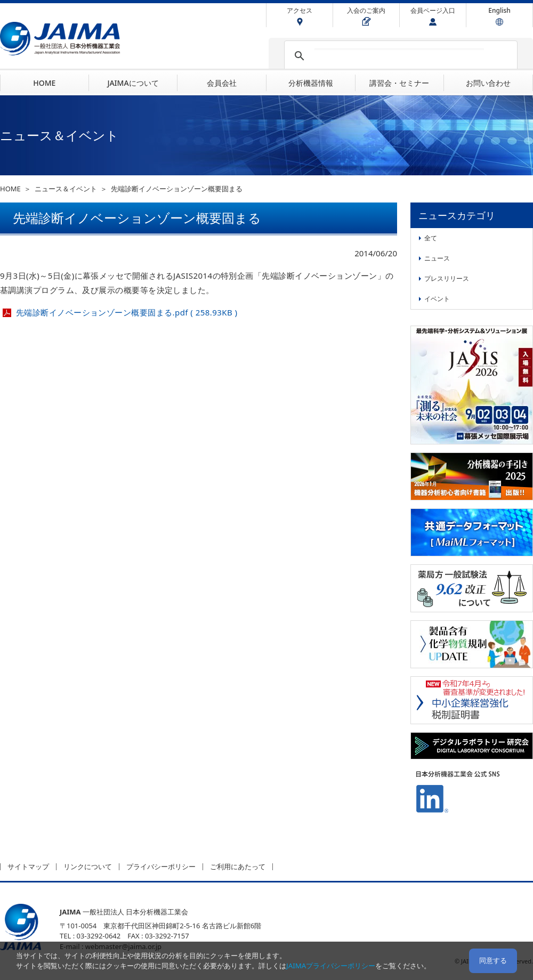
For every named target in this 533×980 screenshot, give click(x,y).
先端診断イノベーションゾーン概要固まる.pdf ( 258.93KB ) (127, 312)
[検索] (399, 56)
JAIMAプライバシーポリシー (331, 966)
